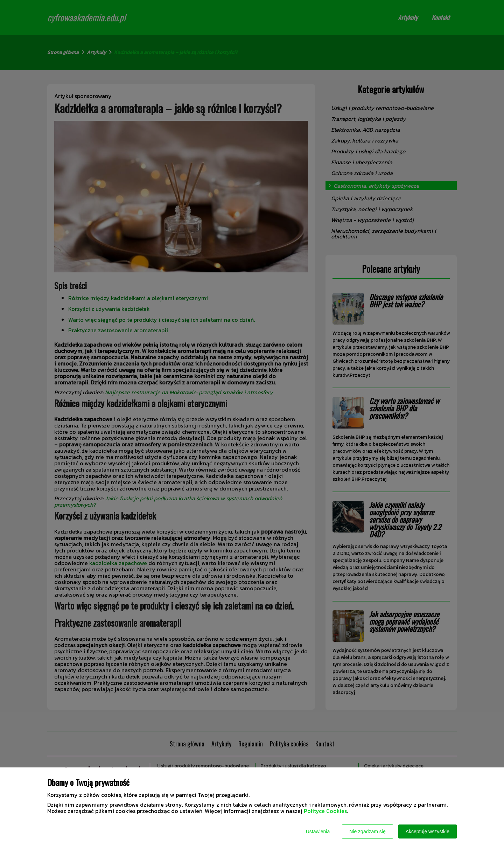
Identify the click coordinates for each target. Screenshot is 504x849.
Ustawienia (318, 831)
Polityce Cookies (325, 811)
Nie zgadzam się (367, 831)
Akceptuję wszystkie (428, 831)
